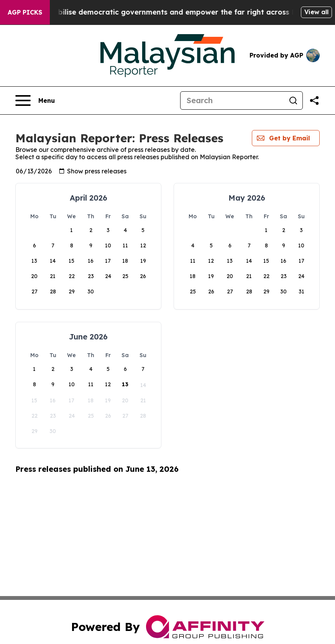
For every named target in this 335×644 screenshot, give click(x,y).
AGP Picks (25, 12)
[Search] (232, 100)
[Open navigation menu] (35, 100)
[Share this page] (314, 100)
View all (316, 12)
